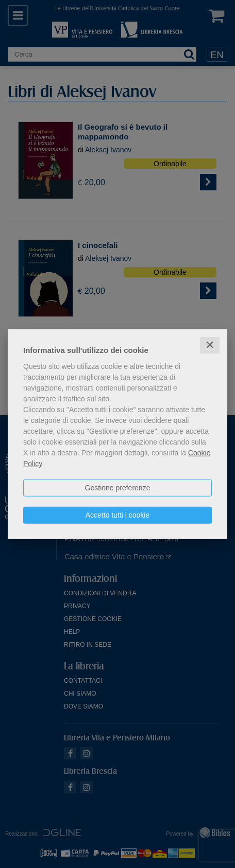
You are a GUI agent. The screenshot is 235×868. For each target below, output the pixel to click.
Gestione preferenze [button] (118, 488)
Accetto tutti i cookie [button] (118, 515)
